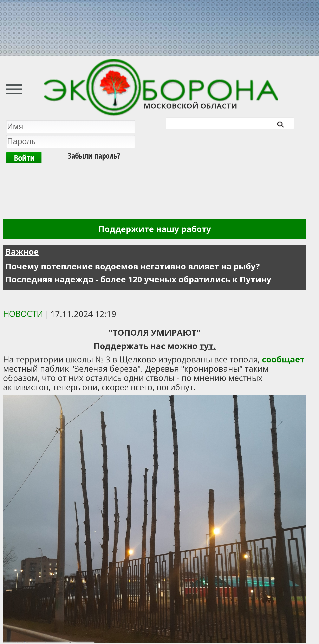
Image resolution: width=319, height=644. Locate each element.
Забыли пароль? (94, 156)
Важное (22, 252)
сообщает (283, 359)
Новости (23, 314)
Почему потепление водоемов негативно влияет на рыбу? (132, 266)
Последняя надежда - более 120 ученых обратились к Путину (138, 279)
